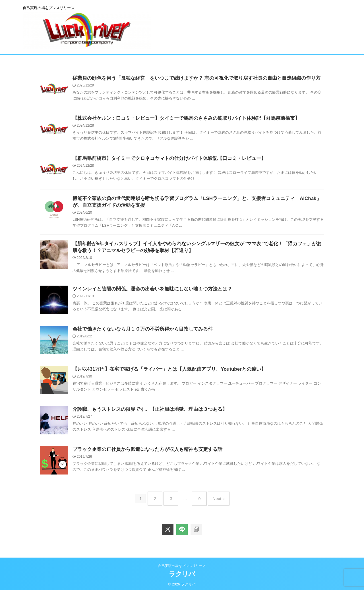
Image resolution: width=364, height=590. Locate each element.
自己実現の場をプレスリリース (182, 564)
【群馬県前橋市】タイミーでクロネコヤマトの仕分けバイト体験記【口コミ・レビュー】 (164, 159)
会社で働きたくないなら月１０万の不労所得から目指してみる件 (138, 332)
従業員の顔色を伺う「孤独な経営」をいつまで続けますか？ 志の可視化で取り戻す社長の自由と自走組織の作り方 (189, 78)
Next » (214, 499)
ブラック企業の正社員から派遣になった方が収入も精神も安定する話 (143, 452)
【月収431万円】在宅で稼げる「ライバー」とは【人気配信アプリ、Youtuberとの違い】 (164, 372)
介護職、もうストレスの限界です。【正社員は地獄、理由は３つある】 (145, 412)
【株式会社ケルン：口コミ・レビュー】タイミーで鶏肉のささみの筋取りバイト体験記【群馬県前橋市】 (179, 118)
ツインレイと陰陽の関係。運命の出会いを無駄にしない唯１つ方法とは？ (148, 291)
